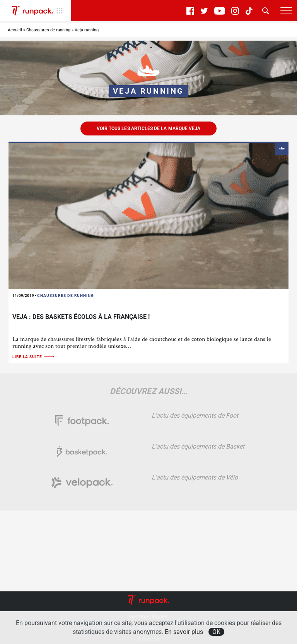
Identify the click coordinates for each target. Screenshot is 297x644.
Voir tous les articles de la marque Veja (148, 128)
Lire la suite (34, 357)
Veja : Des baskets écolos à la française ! (81, 317)
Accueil (15, 30)
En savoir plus (184, 632)
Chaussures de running (48, 30)
